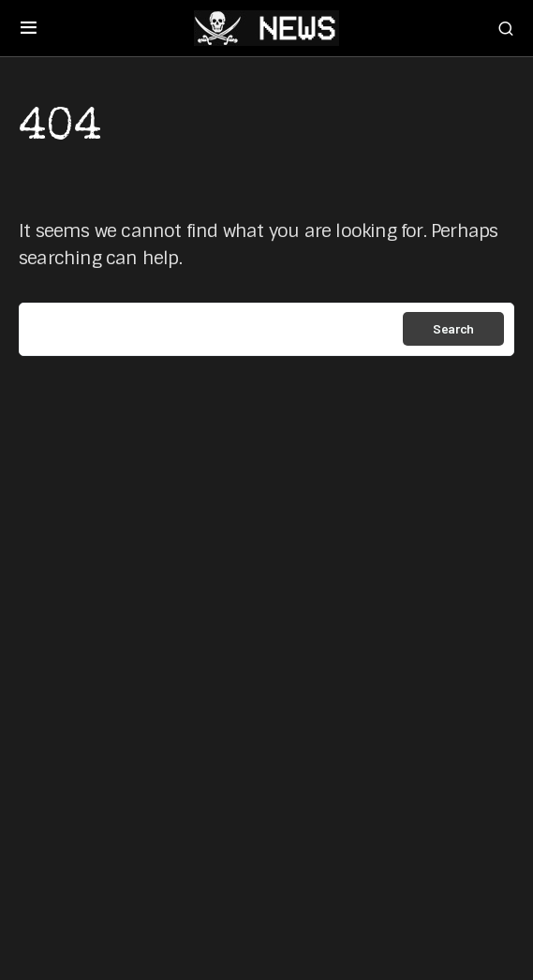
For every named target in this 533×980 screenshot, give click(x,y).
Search (453, 328)
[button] (29, 28)
